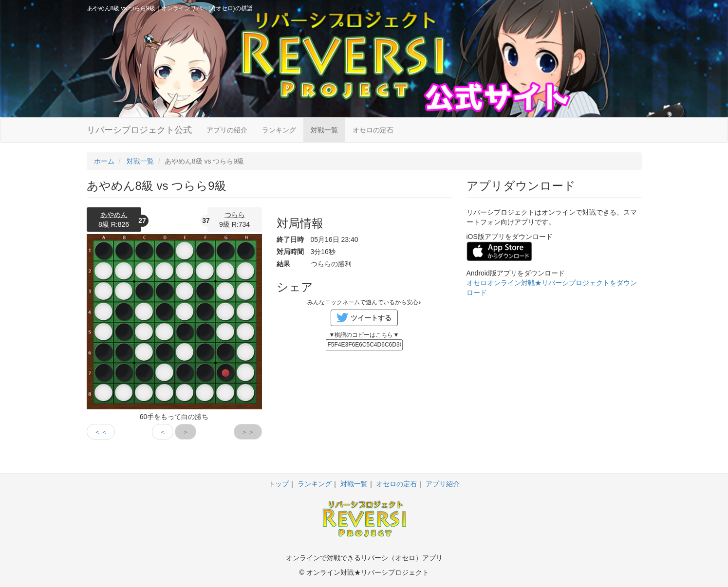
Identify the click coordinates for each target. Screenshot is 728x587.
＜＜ (101, 432)
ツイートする (371, 318)
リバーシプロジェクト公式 (139, 130)
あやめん (114, 215)
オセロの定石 (373, 130)
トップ (279, 484)
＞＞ (248, 432)
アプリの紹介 (227, 130)
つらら (235, 215)
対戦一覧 (324, 130)
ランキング (279, 130)
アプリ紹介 (443, 484)
